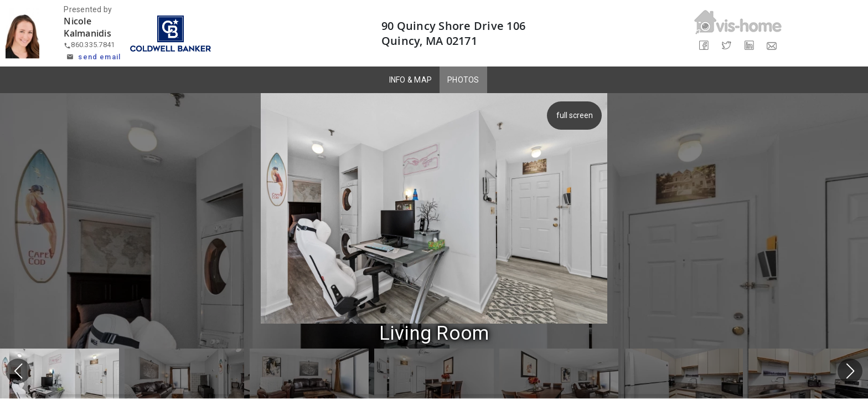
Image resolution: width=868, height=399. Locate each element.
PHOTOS (463, 80)
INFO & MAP (411, 80)
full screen (578, 115)
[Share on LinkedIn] (749, 46)
